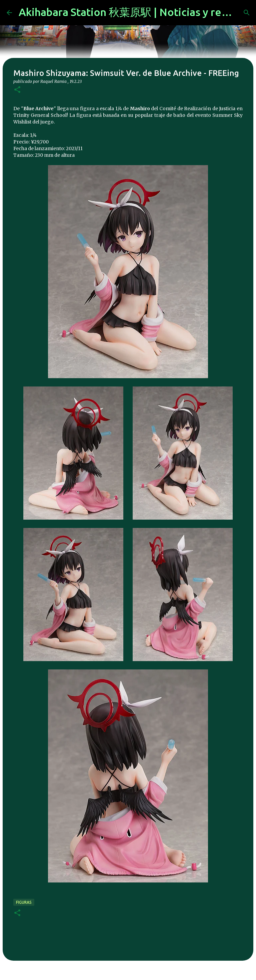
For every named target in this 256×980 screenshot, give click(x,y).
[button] (17, 90)
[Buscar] (247, 13)
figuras (24, 902)
